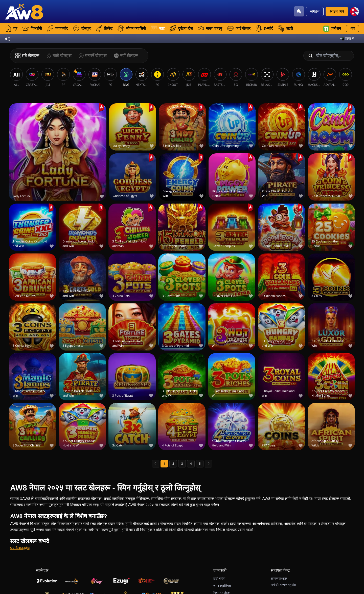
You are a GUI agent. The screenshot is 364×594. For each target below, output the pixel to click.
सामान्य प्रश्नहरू (279, 555)
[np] (355, 12)
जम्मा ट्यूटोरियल (222, 562)
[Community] (299, 11)
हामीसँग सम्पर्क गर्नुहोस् (283, 561)
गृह (11, 28)
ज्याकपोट (58, 28)
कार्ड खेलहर (239, 28)
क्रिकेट (104, 28)
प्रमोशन (332, 29)
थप (352, 28)
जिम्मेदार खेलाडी (222, 581)
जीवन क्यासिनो (132, 28)
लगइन (315, 11)
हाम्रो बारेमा (219, 555)
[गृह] (24, 11)
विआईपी (32, 28)
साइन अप (337, 11)
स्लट (158, 28)
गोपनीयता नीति (222, 575)
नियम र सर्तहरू (222, 569)
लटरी (286, 28)
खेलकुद (82, 28)
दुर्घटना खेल (181, 28)
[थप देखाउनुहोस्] (20, 524)
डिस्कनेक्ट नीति (222, 587)
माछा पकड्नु (210, 28)
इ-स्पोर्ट (264, 28)
